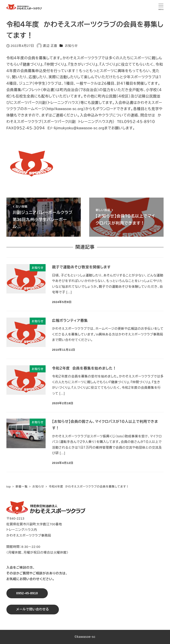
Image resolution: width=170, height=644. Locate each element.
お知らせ (71, 46)
